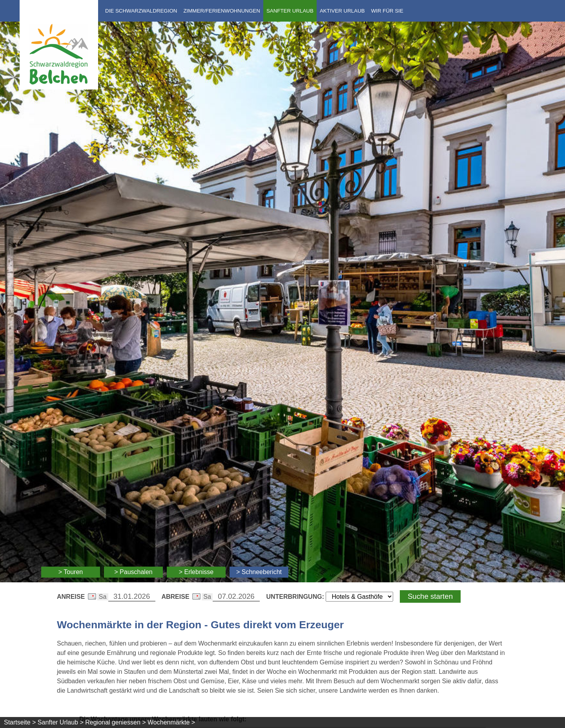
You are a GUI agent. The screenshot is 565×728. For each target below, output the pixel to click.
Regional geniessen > (115, 722)
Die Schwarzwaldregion (141, 11)
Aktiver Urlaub (342, 11)
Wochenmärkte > (171, 722)
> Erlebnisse (196, 572)
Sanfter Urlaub (290, 11)
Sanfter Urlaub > (61, 722)
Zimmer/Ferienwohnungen (221, 11)
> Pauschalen (133, 572)
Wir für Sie (387, 11)
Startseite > (20, 722)
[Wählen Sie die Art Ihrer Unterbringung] (359, 597)
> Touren (71, 572)
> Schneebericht (259, 572)
